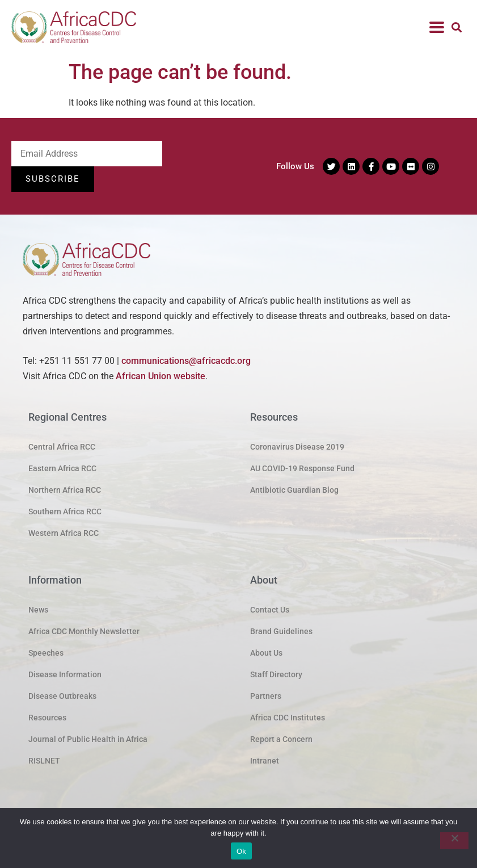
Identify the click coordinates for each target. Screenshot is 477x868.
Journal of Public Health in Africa (88, 739)
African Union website (161, 376)
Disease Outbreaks (62, 696)
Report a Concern (281, 739)
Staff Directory (276, 674)
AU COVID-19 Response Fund (302, 468)
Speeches (46, 653)
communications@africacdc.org (186, 361)
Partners (266, 696)
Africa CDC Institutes (288, 718)
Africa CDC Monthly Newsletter (84, 631)
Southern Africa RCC (65, 511)
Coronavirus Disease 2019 (297, 447)
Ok (241, 851)
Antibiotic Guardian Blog (294, 490)
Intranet (265, 761)
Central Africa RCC (62, 447)
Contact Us (270, 610)
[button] (456, 28)
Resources (47, 718)
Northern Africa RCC (65, 490)
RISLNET (44, 761)
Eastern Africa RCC (62, 468)
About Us (266, 653)
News (38, 610)
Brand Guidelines (281, 631)
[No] (454, 841)
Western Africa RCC (64, 533)
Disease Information (65, 674)
